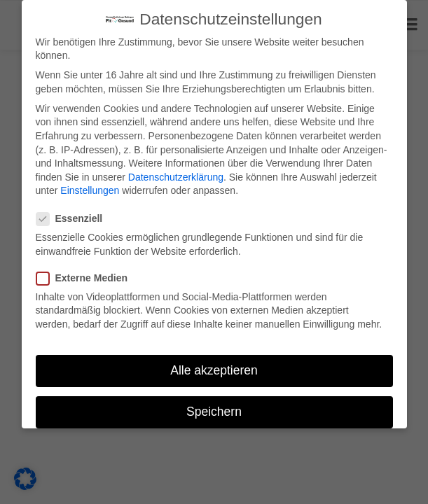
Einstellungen (90, 190)
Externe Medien (87, 278)
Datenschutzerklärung (176, 177)
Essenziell (74, 219)
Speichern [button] (214, 412)
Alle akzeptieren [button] (214, 370)
